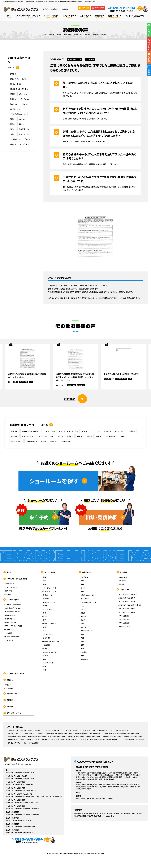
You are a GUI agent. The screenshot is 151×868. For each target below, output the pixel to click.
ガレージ (23, 94)
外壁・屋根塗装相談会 (12, 637)
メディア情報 (9, 688)
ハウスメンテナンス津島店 (127, 612)
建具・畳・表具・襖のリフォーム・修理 (101, 734)
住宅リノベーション (11, 622)
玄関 (12, 119)
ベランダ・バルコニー (18, 114)
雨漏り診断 (122, 581)
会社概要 (84, 8)
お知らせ (8, 680)
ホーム (7, 572)
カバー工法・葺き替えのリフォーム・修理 (127, 734)
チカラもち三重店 (124, 627)
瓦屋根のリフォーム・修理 (76, 737)
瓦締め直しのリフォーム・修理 (133, 737)
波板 (44, 627)
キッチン (25, 99)
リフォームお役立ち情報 (14, 673)
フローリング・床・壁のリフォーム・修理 (132, 740)
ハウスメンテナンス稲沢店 (127, 602)
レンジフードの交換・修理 (100, 730)
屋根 (13, 74)
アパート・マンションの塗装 (14, 626)
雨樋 (13, 144)
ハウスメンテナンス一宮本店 (128, 594)
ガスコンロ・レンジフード (19, 89)
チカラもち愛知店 (124, 616)
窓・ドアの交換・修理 (81, 734)
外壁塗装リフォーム (49, 602)
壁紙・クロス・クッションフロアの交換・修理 (104, 740)
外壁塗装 (24, 129)
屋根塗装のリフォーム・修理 (37, 737)
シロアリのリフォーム (33, 740)
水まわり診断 (123, 577)
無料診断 (122, 572)
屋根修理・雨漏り (11, 615)
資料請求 (8, 706)
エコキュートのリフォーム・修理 (44, 734)
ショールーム (9, 640)
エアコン (46, 656)
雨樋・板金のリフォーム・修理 (17, 737)
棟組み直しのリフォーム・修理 (112, 737)
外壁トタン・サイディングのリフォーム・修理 (75, 740)
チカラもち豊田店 (124, 623)
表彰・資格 (9, 591)
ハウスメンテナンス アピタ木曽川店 (130, 605)
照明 (12, 129)
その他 (13, 104)
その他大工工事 (34, 743)
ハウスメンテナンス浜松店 (127, 609)
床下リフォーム (10, 619)
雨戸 (44, 620)
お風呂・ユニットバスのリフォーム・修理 (20, 734)
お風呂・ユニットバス (18, 79)
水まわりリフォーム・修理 (13, 605)
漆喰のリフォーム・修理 (93, 737)
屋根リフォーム (48, 595)
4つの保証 (9, 633)
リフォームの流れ (11, 629)
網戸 (12, 124)
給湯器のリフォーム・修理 (64, 734)
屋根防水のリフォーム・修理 (57, 737)
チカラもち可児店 (124, 619)
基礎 (22, 124)
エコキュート (15, 84)
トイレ (25, 104)
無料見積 (8, 700)
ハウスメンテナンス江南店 (127, 598)
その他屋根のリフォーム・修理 (17, 743)
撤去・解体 (46, 599)
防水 (27, 139)
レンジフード (15, 109)
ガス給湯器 (90, 59)
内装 (22, 119)
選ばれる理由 (10, 584)
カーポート (25, 144)
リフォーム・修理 (11, 600)
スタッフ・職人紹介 (11, 587)
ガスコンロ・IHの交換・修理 (119, 730)
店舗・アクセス (124, 590)
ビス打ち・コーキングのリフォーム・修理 (20, 730)
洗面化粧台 (25, 134)
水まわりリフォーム (49, 609)
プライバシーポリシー (13, 713)
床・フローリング (48, 663)
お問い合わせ (98, 8)
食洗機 (45, 649)
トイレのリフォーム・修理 (42, 730)
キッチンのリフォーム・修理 (82, 730)
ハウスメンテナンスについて (15, 579)
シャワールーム (48, 634)
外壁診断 (121, 584)
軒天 (12, 94)
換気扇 (13, 99)
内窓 (44, 670)
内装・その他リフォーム (12, 608)
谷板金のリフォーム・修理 (16, 740)
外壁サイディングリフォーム (52, 641)
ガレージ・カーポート (50, 588)
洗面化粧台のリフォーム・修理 (62, 730)
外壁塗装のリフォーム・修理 (50, 740)
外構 (12, 134)
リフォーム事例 (48, 572)
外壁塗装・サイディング (12, 612)
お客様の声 (85, 572)
